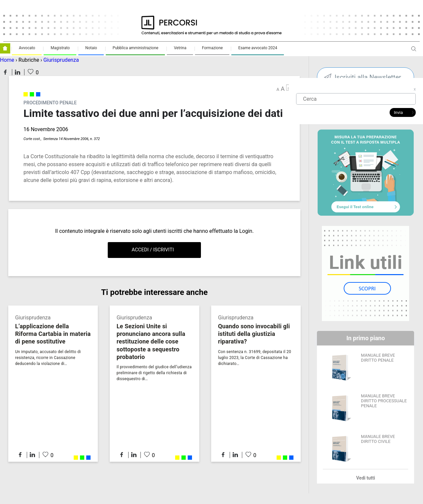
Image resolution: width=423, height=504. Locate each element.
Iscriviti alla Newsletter (368, 77)
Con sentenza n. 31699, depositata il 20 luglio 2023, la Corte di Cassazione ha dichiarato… (255, 358)
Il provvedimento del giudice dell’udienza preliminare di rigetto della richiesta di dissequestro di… (154, 373)
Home (7, 60)
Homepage (5, 48)
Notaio (91, 48)
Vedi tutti (366, 478)
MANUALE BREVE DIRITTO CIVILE (378, 439)
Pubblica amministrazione (136, 48)
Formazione (212, 48)
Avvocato (27, 48)
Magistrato (60, 48)
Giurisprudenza (61, 60)
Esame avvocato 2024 (258, 48)
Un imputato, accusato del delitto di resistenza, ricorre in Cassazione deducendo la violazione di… (48, 358)
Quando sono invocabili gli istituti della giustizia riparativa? (254, 334)
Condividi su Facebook (5, 72)
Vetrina (180, 48)
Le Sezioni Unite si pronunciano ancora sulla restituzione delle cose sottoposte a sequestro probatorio (151, 341)
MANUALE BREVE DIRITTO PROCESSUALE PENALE (384, 401)
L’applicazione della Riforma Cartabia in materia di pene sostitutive (53, 334)
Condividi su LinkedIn (18, 72)
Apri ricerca (414, 51)
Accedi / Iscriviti (153, 250)
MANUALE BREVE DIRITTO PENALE (378, 358)
